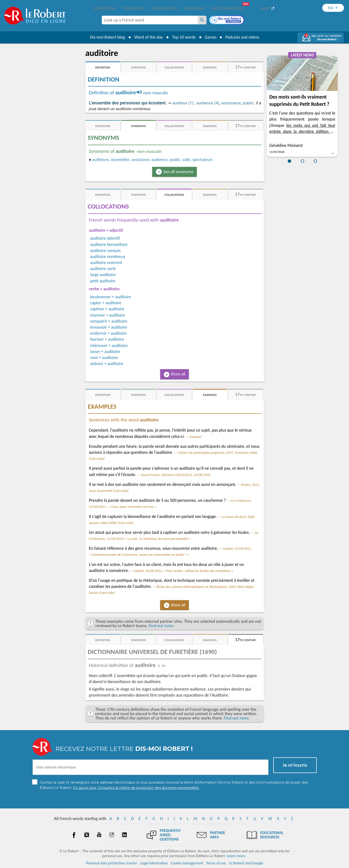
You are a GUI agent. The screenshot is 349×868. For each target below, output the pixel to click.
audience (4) (208, 103)
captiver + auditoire (107, 309)
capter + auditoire (106, 303)
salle (186, 160)
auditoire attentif (105, 238)
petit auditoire (103, 281)
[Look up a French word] (202, 20)
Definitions (105, 8)
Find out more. (162, 626)
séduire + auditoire (107, 364)
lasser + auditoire (105, 352)
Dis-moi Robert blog (106, 37)
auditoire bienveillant (109, 244)
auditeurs (100, 160)
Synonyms (133, 8)
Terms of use (216, 863)
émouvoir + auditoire (109, 327)
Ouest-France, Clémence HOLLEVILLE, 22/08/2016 (176, 475)
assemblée (120, 160)
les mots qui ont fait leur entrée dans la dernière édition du (302, 131)
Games (210, 37)
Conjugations (164, 8)
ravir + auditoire (104, 358)
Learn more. (236, 856)
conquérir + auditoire (109, 321)
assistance (231, 103)
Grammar (195, 8)
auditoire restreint (106, 263)
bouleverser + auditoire (111, 297)
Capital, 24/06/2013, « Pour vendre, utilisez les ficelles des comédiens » (183, 571)
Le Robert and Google (246, 863)
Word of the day (147, 37)
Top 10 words (182, 37)
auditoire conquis (106, 251)
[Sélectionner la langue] (333, 8)
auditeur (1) (183, 103)
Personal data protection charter (112, 863)
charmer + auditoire (108, 315)
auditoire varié (103, 269)
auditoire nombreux (108, 257)
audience (160, 160)
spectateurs (202, 160)
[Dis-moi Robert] (227, 20)
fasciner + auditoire (107, 339)
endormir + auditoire (109, 333)
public (248, 103)
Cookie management (187, 863)
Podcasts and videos (243, 37)
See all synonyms (178, 172)
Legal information (154, 863)
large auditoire (103, 275)
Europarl (195, 437)
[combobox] (150, 20)
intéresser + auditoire (109, 346)
